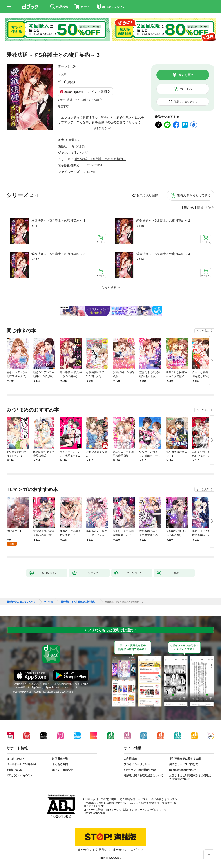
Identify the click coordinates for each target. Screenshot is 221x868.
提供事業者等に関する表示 (185, 759)
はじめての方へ (16, 759)
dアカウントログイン (19, 776)
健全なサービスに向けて (184, 764)
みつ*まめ (78, 146)
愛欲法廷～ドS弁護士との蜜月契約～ (100, 159)
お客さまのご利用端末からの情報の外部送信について (190, 777)
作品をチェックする (186, 102)
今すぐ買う (186, 75)
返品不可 (63, 107)
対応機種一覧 (60, 759)
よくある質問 (60, 764)
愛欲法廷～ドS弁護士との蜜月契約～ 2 (163, 220)
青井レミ (64, 66)
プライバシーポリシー (137, 764)
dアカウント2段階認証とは (140, 770)
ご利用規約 (130, 759)
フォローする (73, 66)
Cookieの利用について (183, 770)
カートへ (186, 89)
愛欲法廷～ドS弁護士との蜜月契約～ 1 (58, 220)
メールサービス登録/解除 (21, 764)
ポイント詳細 (98, 92)
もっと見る (203, 331)
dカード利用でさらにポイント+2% (79, 100)
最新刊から (206, 208)
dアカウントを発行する (94, 850)
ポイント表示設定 (63, 770)
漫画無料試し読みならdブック (22, 602)
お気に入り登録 (147, 195)
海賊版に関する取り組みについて (143, 776)
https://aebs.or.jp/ (95, 813)
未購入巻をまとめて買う (194, 195)
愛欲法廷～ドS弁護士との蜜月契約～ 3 (58, 254)
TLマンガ (81, 153)
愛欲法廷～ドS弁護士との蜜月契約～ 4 (163, 254)
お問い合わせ (14, 770)
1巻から (188, 208)
